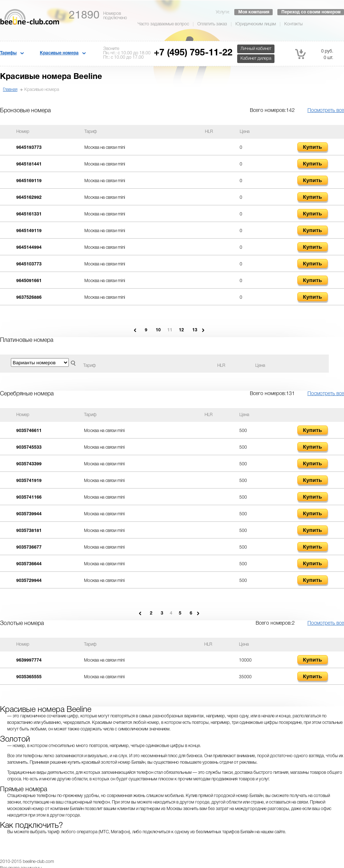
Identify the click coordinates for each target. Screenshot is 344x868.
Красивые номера (59, 53)
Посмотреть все (326, 111)
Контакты (293, 24)
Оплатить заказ (212, 24)
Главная (10, 90)
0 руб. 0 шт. (314, 54)
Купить (312, 147)
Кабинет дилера (256, 58)
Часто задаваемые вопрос (163, 24)
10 (158, 330)
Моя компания (254, 12)
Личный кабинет (256, 49)
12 (181, 330)
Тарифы (8, 53)
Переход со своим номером (311, 12)
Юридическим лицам (256, 24)
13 (195, 330)
